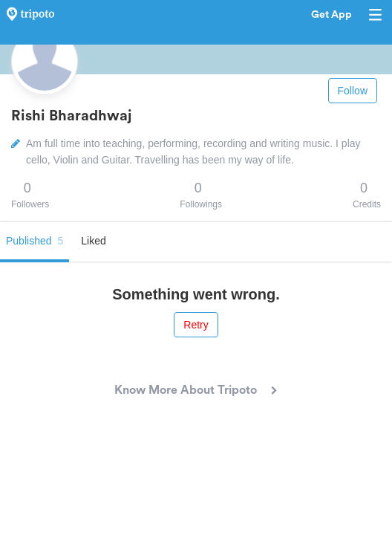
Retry (196, 325)
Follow (353, 91)
